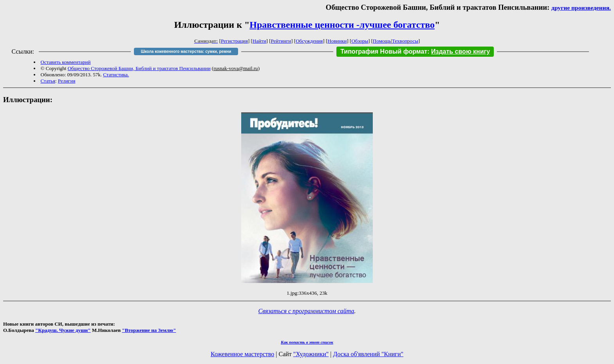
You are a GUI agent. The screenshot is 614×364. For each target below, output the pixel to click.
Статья (48, 81)
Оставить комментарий (66, 62)
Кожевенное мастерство (242, 354)
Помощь (382, 41)
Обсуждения (309, 41)
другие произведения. (581, 8)
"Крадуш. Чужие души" (63, 330)
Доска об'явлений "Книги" (368, 354)
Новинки (337, 41)
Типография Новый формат (384, 51)
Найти (259, 41)
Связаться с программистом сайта (306, 311)
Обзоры (360, 41)
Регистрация (234, 41)
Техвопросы (405, 41)
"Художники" (311, 354)
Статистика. (116, 75)
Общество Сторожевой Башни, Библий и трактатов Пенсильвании (139, 68)
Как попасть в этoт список (307, 342)
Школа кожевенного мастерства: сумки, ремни (186, 51)
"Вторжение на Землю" (149, 330)
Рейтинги (281, 41)
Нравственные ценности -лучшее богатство (342, 25)
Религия (67, 81)
